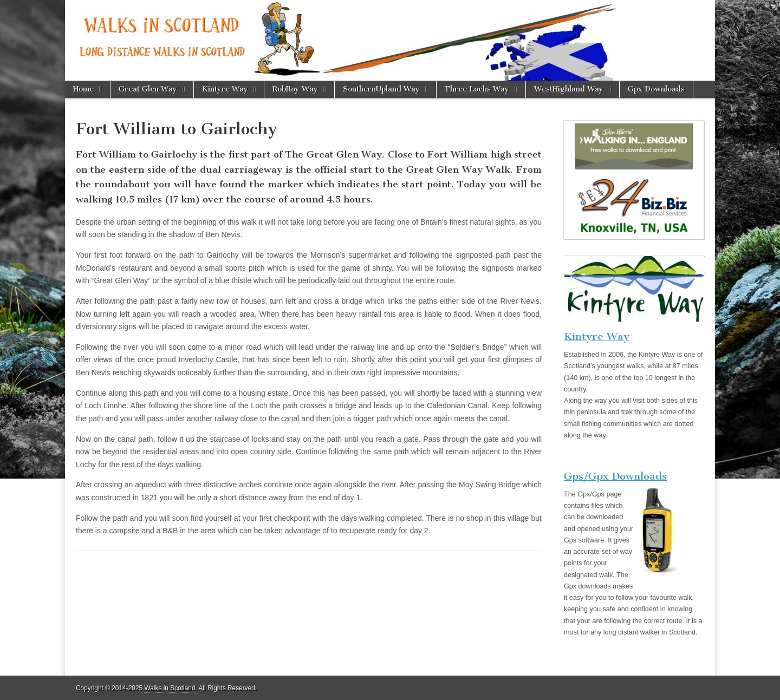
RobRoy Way (295, 89)
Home (83, 89)
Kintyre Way (225, 89)
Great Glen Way (148, 89)
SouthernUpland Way (381, 89)
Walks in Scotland (170, 688)
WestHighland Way (569, 89)
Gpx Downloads (656, 89)
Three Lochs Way (477, 89)
